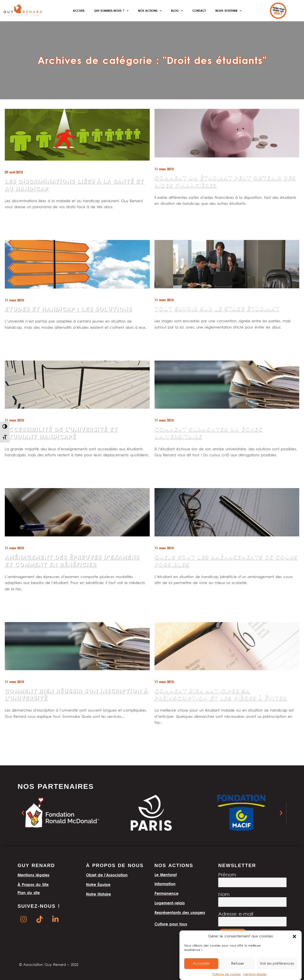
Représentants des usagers (180, 913)
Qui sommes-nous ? (111, 11)
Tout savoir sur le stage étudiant (217, 309)
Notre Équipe (98, 885)
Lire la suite (14, 219)
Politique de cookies (227, 974)
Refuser (238, 964)
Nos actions (150, 11)
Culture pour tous (171, 924)
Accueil (79, 11)
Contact (199, 11)
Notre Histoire (98, 894)
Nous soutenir (228, 11)
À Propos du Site (33, 885)
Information (165, 884)
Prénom (227, 875)
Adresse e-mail (236, 914)
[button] (294, 936)
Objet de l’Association (107, 875)
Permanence (166, 893)
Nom (224, 895)
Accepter (201, 964)
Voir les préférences (277, 964)
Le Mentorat (166, 875)
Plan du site (29, 893)
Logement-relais (170, 903)
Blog (177, 11)
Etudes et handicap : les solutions (69, 309)
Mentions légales (255, 974)
